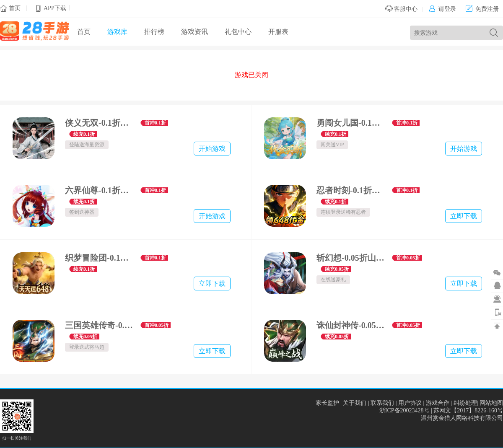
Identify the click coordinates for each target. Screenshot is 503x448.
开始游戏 (212, 149)
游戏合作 (438, 403)
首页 (15, 8)
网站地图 (491, 403)
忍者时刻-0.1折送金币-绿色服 (351, 190)
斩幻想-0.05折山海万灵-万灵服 (351, 258)
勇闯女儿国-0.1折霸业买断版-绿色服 (351, 123)
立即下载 (464, 216)
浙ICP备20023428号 (404, 410)
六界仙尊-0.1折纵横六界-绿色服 (100, 190)
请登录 (442, 9)
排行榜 (154, 32)
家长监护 (327, 403)
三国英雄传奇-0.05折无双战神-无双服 (100, 325)
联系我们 (382, 403)
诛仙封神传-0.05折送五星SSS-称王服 (351, 325)
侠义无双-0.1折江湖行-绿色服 (100, 123)
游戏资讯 (194, 32)
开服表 (278, 32)
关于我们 (355, 403)
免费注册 (482, 9)
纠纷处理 (465, 403)
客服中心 (401, 9)
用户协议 (410, 403)
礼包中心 (238, 32)
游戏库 (117, 32)
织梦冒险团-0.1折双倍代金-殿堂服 (100, 258)
